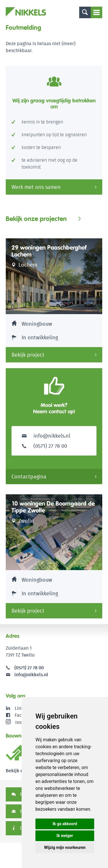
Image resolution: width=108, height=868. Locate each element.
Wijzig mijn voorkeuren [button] (65, 847)
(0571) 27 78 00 (29, 668)
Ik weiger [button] (65, 836)
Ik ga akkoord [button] (65, 824)
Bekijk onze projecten (36, 219)
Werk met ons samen (36, 187)
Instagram (21, 722)
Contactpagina (29, 477)
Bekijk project (28, 355)
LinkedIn (24, 708)
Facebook (25, 715)
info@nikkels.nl (46, 436)
